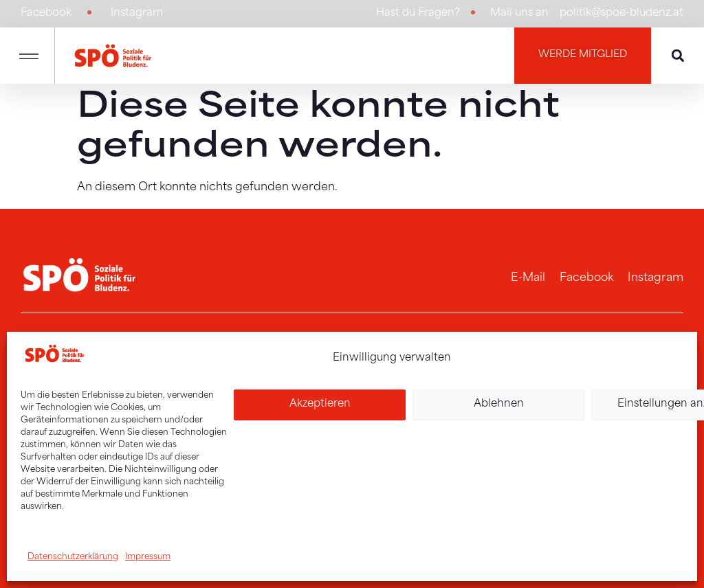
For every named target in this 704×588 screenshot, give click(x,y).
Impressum (148, 557)
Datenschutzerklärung (73, 557)
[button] (29, 54)
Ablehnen (499, 404)
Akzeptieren (320, 404)
